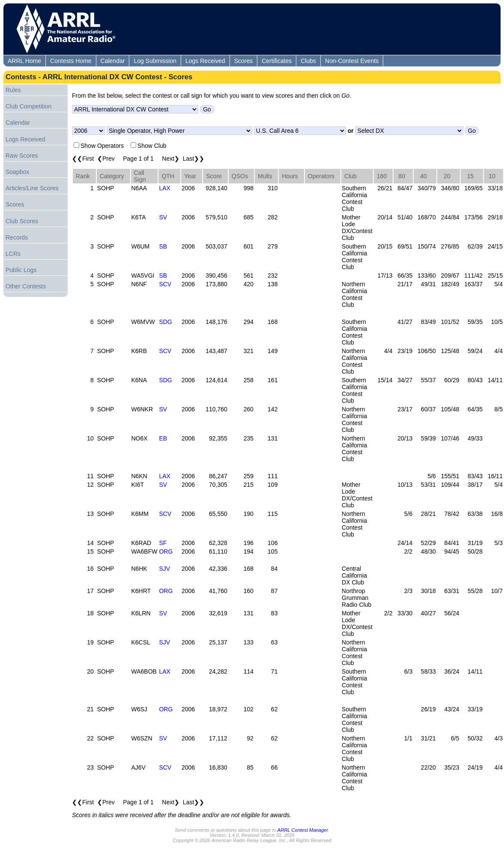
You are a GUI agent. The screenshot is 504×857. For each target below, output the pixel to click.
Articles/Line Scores (32, 188)
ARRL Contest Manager (303, 830)
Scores (244, 61)
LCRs (13, 254)
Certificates (277, 61)
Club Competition (28, 106)
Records (17, 237)
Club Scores (22, 221)
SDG (165, 322)
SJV (164, 569)
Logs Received (205, 61)
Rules (13, 90)
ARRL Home (24, 61)
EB (163, 438)
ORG (166, 551)
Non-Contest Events (352, 61)
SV (163, 217)
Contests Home (71, 61)
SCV (165, 284)
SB (163, 246)
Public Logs (21, 270)
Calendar (113, 61)
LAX (164, 188)
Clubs (308, 61)
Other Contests (26, 286)
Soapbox (17, 172)
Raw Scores (22, 156)
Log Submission (155, 61)
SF (163, 543)
